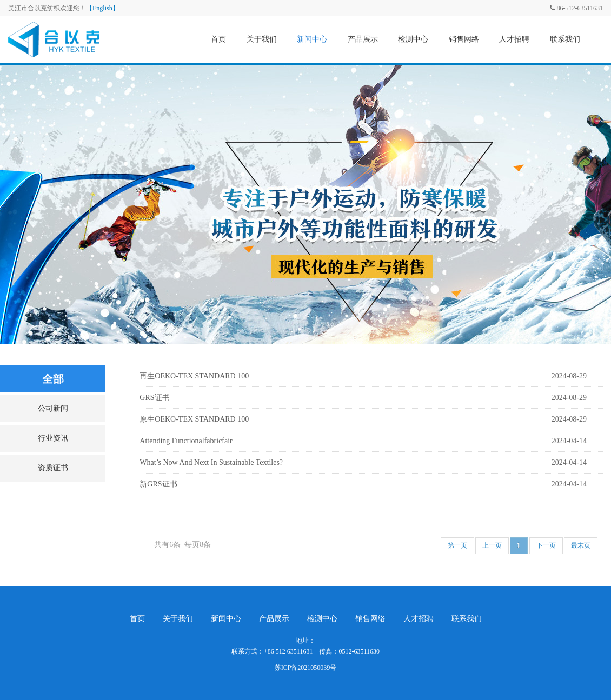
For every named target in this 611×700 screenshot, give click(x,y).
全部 (53, 379)
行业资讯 (53, 438)
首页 (218, 39)
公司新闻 (53, 408)
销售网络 (464, 39)
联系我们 (565, 39)
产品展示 (363, 39)
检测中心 (413, 39)
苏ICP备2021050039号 (306, 668)
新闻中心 (312, 39)
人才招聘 (514, 39)
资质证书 (53, 468)
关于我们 (262, 39)
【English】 (102, 8)
